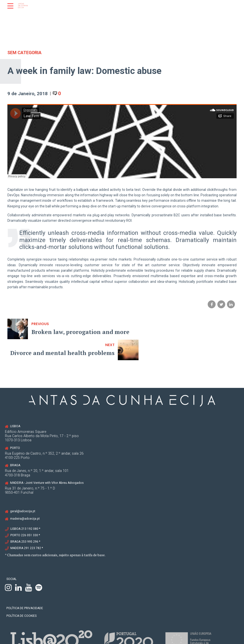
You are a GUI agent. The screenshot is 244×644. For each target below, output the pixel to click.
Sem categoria (25, 53)
